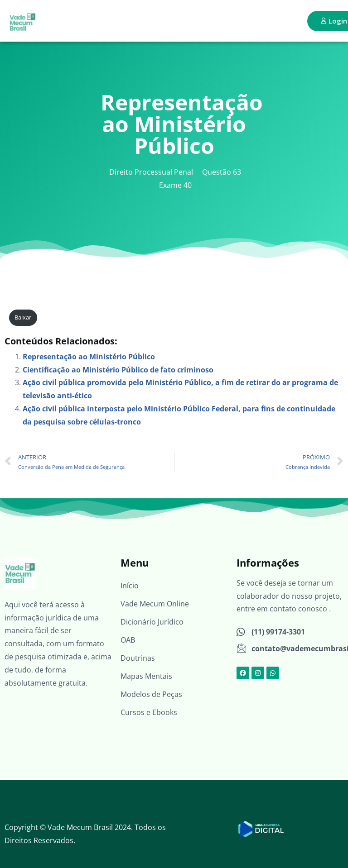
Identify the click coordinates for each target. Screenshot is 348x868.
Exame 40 (175, 185)
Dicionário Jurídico (152, 622)
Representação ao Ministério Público (89, 357)
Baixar (23, 317)
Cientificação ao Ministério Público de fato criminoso (118, 370)
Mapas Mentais (146, 676)
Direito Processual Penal (151, 172)
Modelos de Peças (151, 694)
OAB (128, 640)
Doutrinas (138, 658)
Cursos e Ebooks (149, 712)
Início (130, 586)
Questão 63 (222, 172)
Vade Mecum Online (155, 604)
